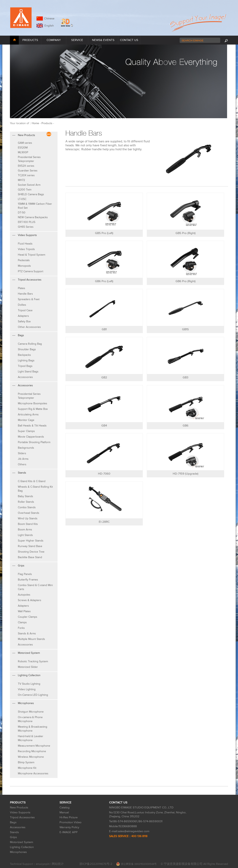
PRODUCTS (30, 40)
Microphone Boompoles (33, 403)
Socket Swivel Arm (29, 185)
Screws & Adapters (30, 600)
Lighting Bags (26, 360)
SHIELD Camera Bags (31, 194)
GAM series (25, 143)
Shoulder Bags (27, 349)
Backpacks (24, 355)
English (48, 26)
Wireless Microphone (31, 757)
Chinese (49, 19)
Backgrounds (26, 448)
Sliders (22, 453)
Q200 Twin (25, 190)
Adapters (23, 316)
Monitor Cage (26, 420)
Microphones (18, 852)
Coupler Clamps (28, 617)
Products (47, 123)
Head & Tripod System (32, 255)
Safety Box (24, 321)
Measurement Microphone (34, 746)
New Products (19, 808)
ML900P (23, 152)
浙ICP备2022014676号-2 (96, 864)
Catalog (65, 808)
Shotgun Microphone (31, 712)
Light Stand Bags (28, 372)
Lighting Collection (22, 847)
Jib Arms (23, 459)
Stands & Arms (27, 633)
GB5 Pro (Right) (186, 233)
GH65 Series (26, 227)
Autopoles (24, 595)
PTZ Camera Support (31, 271)
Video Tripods (26, 249)
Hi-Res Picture (69, 817)
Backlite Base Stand (30, 557)
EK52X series (26, 166)
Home (35, 123)
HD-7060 (104, 474)
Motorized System (22, 842)
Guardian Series (28, 171)
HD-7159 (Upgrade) (186, 474)
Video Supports (20, 812)
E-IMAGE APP (69, 832)
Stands (14, 832)
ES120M (23, 148)
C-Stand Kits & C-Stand (32, 481)
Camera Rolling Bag (30, 344)
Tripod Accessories (22, 817)
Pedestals (24, 260)
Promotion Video (71, 822)
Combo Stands (27, 507)
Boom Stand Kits (28, 524)
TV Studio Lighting (29, 684)
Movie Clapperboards (31, 437)
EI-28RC (104, 522)
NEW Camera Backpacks (33, 217)
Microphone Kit (27, 768)
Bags (13, 822)
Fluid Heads (25, 244)
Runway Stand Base (30, 546)
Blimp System (26, 762)
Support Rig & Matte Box (33, 409)
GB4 (104, 426)
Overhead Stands (29, 513)
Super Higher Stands (31, 541)
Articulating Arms (28, 414)
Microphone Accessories (33, 773)
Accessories (25, 377)
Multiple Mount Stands (31, 639)
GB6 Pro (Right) (186, 281)
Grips (13, 837)
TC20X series (26, 175)
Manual (64, 812)
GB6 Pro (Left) (104, 281)
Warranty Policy (69, 827)
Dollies (22, 305)
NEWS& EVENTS (103, 40)
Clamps (22, 622)
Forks (21, 628)
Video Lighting (27, 689)
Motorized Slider (28, 667)
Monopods (24, 266)
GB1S (185, 329)
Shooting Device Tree (31, 552)
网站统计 (58, 864)
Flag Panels (25, 574)
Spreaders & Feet (29, 299)
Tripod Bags (25, 366)
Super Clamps (26, 431)
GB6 (186, 426)
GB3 (185, 377)
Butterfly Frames (28, 580)
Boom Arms (25, 530)
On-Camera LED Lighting (33, 695)
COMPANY (54, 40)
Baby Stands (25, 496)
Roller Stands (26, 502)
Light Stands (25, 535)
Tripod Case (25, 310)
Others (22, 464)
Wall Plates (24, 611)
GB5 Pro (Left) (104, 233)
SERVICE (77, 40)
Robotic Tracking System (33, 661)
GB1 (104, 329)
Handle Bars (25, 294)
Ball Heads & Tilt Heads (32, 426)
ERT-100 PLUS (27, 222)
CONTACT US (129, 40)
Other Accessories (29, 327)
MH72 (21, 180)
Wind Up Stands (28, 518)
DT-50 (22, 213)
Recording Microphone (32, 751)
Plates (22, 288)
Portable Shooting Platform (34, 442)
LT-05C (22, 199)
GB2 (104, 377)
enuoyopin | (44, 864)
